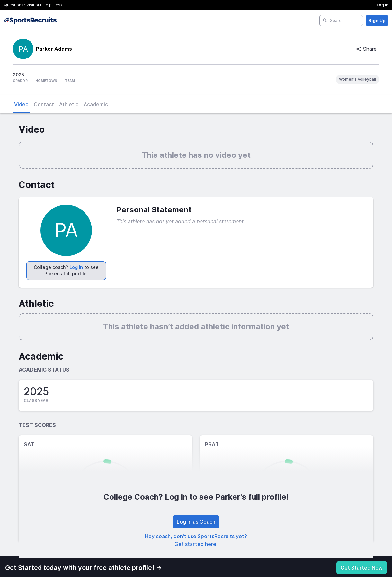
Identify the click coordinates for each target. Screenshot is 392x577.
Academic (96, 104)
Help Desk (53, 5)
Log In (382, 5)
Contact (44, 104)
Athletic (69, 104)
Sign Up (377, 20)
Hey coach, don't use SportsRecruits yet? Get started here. (196, 540)
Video (21, 104)
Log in (76, 267)
